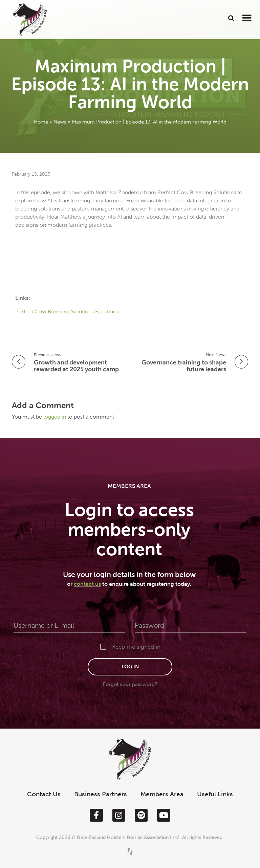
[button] (231, 18)
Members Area (162, 794)
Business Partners (101, 794)
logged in (55, 417)
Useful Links (215, 794)
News (60, 122)
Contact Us (44, 794)
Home (41, 122)
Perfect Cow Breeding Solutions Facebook (68, 311)
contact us (87, 584)
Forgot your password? (130, 684)
